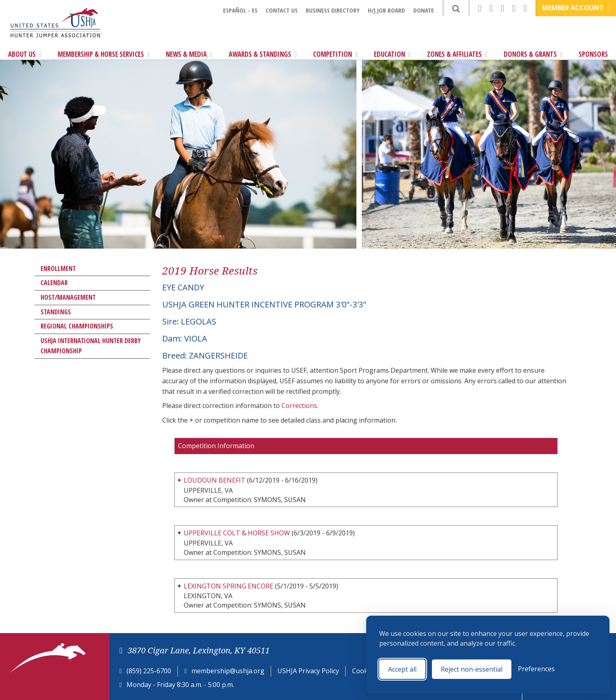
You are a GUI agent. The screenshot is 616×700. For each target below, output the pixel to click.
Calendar (54, 283)
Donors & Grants (533, 54)
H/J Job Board (386, 10)
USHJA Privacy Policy (308, 671)
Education (392, 54)
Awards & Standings (263, 54)
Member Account (576, 8)
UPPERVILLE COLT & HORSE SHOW (237, 533)
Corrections (299, 406)
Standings (56, 312)
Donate (424, 10)
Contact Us (282, 10)
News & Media (189, 54)
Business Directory (333, 10)
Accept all (402, 669)
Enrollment (58, 268)
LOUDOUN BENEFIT (215, 480)
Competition (335, 54)
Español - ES (240, 10)
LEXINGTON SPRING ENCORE (229, 586)
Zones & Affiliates (457, 54)
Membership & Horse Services (104, 54)
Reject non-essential (472, 669)
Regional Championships (77, 326)
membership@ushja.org (228, 671)
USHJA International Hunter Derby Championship (91, 346)
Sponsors (593, 54)
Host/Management (68, 297)
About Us (25, 54)
